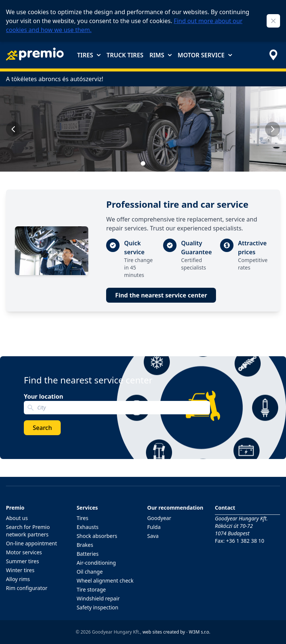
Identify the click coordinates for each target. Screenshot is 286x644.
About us (17, 518)
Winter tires (20, 570)
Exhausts (88, 527)
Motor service (205, 55)
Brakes (85, 545)
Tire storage (91, 589)
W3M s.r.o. (200, 632)
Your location (44, 396)
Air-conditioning (96, 563)
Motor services (24, 552)
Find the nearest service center (161, 295)
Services (87, 508)
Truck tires (125, 55)
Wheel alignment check (105, 581)
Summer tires (23, 561)
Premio (15, 508)
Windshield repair (98, 598)
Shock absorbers (97, 536)
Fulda (154, 527)
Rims (161, 55)
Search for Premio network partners (28, 531)
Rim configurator (27, 588)
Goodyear (159, 518)
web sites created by (164, 632)
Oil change (90, 572)
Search (42, 428)
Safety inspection (98, 607)
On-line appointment (31, 543)
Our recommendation (175, 508)
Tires (89, 55)
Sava (153, 536)
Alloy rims (18, 579)
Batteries (88, 554)
